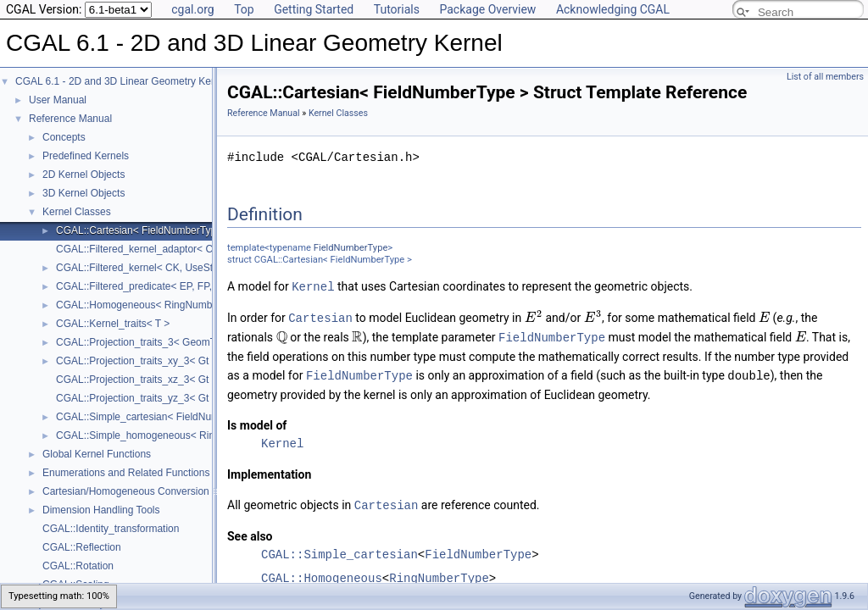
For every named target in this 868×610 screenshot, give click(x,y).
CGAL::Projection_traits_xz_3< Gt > (137, 380)
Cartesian (320, 316)
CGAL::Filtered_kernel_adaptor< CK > (142, 249)
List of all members (825, 77)
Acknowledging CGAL (613, 9)
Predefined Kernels (86, 156)
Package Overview (487, 9)
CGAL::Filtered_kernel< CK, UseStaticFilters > (161, 268)
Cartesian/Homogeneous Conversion (126, 491)
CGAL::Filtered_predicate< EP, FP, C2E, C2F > (162, 286)
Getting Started (314, 9)
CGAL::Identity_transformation (111, 529)
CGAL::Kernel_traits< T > (113, 324)
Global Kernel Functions (97, 454)
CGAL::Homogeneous (322, 574)
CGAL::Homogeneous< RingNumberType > (154, 305)
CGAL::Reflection (82, 547)
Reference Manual (70, 119)
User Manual (58, 100)
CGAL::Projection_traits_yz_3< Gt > (137, 398)
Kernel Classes (77, 212)
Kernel (313, 286)
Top (244, 9)
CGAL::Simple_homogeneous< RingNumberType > (172, 435)
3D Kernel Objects (83, 193)
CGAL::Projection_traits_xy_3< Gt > (137, 361)
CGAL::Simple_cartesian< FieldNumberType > (161, 417)
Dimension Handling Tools (101, 510)
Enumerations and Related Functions (126, 473)
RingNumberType (439, 574)
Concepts (64, 137)
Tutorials (397, 9)
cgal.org (192, 9)
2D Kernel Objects (83, 175)
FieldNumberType (351, 248)
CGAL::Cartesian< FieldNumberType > (143, 230)
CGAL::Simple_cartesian (339, 550)
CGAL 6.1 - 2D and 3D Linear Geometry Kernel (122, 81)
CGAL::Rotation (78, 566)
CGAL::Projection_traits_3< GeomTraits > (150, 342)
